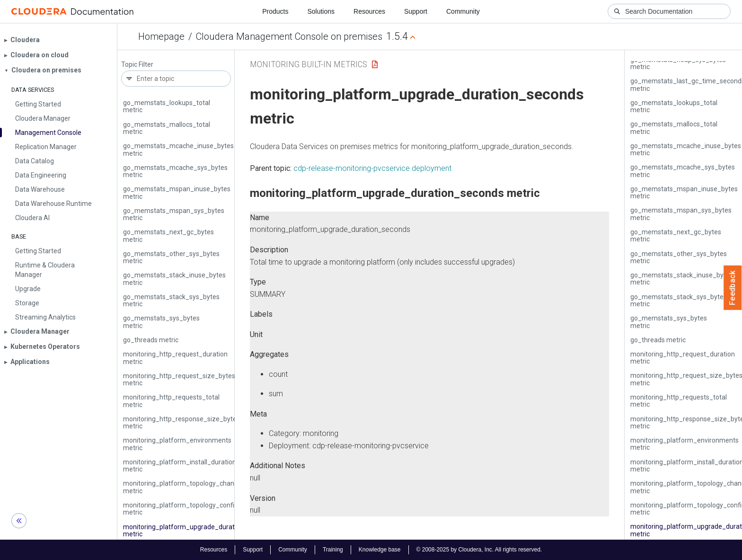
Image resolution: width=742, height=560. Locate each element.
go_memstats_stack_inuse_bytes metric (174, 279)
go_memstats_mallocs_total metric (167, 128)
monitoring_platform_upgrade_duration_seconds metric (198, 530)
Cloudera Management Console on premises (289, 36)
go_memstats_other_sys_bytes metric (171, 257)
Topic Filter (137, 65)
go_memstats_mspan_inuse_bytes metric (177, 192)
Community (463, 11)
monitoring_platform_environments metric (177, 444)
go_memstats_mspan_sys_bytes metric (174, 214)
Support (416, 11)
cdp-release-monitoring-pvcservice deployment (372, 168)
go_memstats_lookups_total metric (167, 106)
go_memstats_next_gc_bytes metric (168, 236)
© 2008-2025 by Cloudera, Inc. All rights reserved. (479, 550)
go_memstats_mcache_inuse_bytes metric (178, 149)
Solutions (321, 11)
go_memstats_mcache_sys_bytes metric (175, 171)
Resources (369, 11)
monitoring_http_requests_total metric (171, 401)
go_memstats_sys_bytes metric (161, 322)
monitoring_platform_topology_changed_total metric (193, 487)
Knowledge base (380, 550)
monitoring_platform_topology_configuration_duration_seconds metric (220, 509)
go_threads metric (151, 340)
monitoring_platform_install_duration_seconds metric (194, 466)
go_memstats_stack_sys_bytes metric (171, 300)
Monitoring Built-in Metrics (309, 64)
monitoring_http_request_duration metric (175, 358)
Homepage (161, 36)
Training (333, 550)
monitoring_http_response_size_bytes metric (181, 422)
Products (275, 11)
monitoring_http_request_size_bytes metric (179, 379)
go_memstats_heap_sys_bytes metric (678, 63)
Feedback (733, 288)
